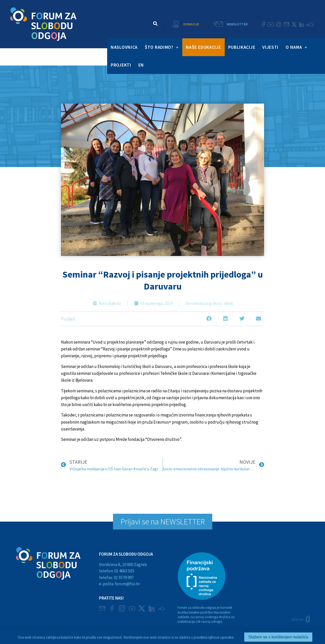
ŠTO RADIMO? (162, 47)
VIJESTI (270, 47)
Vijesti (228, 303)
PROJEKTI (121, 65)
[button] (156, 23)
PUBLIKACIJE (242, 47)
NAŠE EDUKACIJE (204, 47)
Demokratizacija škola (204, 303)
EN (141, 65)
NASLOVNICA (124, 47)
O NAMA (296, 47)
